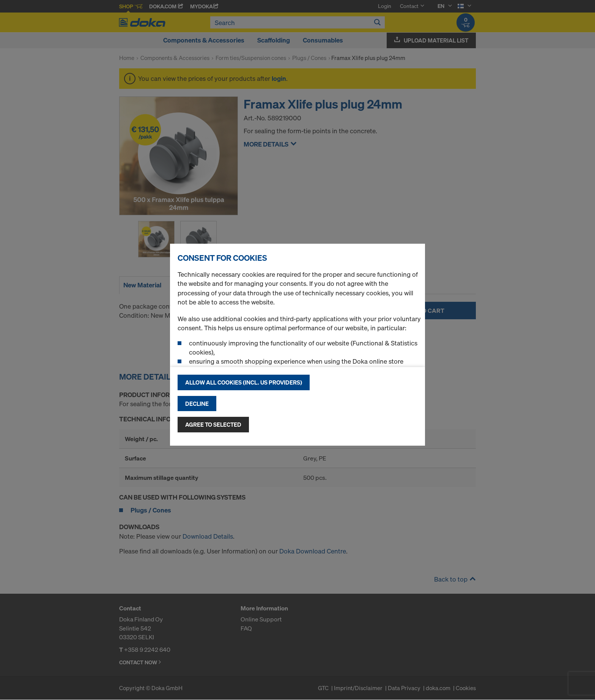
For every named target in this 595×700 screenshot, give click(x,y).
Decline (197, 404)
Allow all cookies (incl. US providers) (244, 382)
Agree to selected (213, 424)
